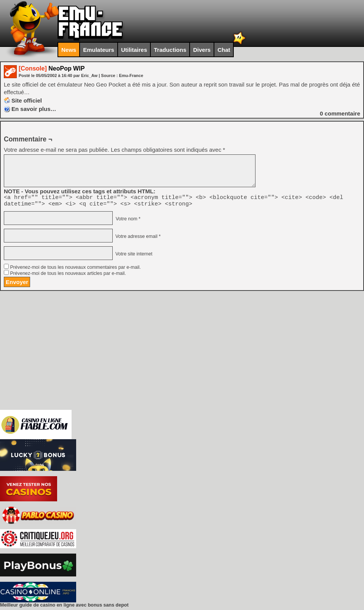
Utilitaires (134, 50)
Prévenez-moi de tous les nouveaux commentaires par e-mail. (75, 270)
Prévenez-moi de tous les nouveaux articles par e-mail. (68, 276)
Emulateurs (99, 50)
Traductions (170, 50)
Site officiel (27, 100)
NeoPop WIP (52, 68)
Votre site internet (133, 256)
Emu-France (131, 75)
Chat (224, 50)
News (69, 50)
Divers (202, 50)
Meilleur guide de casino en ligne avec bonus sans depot (64, 607)
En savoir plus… (34, 109)
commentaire (340, 113)
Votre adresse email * (137, 239)
